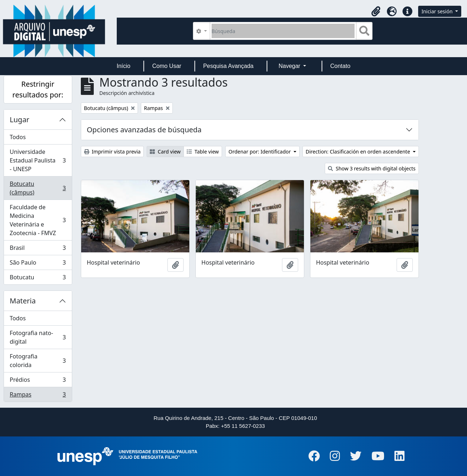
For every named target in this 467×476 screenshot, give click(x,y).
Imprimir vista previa (112, 152)
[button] (376, 12)
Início (124, 66)
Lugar (20, 120)
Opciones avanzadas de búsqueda (144, 130)
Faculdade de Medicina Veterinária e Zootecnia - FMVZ (38, 220)
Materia (23, 301)
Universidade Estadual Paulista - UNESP (38, 160)
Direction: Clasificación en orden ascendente (359, 152)
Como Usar (167, 66)
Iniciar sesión (438, 11)
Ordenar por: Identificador (260, 152)
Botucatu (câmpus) (38, 188)
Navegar (290, 66)
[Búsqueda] (283, 31)
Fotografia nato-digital (38, 337)
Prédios (38, 381)
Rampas (38, 396)
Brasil (38, 249)
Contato (340, 66)
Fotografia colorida (38, 361)
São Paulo (38, 264)
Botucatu (38, 279)
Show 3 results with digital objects (372, 168)
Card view (165, 152)
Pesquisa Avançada (228, 66)
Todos (18, 137)
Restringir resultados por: (38, 89)
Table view (203, 152)
